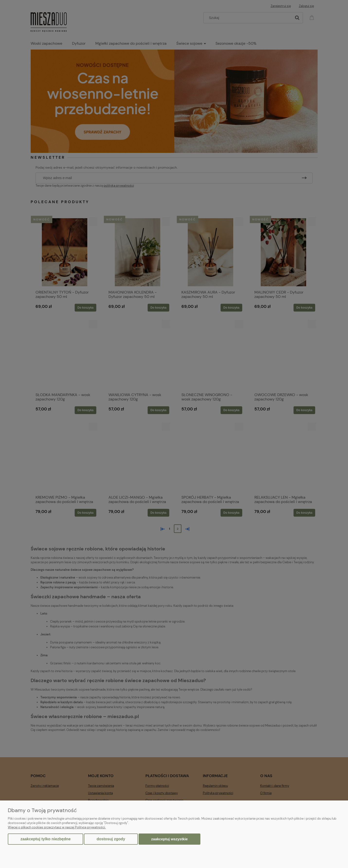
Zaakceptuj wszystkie (170, 839)
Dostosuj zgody (111, 839)
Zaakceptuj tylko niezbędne (45, 839)
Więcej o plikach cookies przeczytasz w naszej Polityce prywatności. (57, 827)
